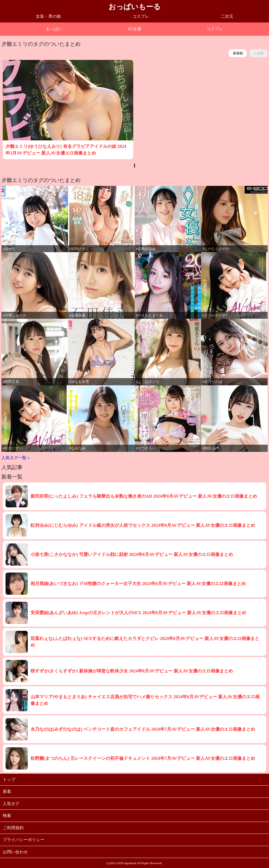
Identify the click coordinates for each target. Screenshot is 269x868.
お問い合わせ (15, 852)
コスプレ (141, 16)
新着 (7, 791)
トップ (9, 780)
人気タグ (11, 804)
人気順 (259, 53)
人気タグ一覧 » (15, 458)
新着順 (238, 53)
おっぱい (54, 29)
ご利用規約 (13, 828)
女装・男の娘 (48, 16)
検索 (7, 816)
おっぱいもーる (135, 7)
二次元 (227, 16)
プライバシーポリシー (24, 840)
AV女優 (135, 29)
